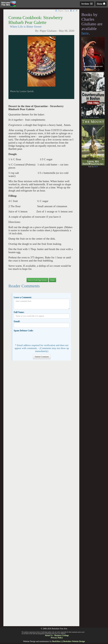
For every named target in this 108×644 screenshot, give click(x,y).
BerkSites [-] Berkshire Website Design (68, 641)
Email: (17, 321)
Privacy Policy (57, 638)
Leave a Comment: (23, 297)
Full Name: (19, 312)
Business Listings (62, 635)
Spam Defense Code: (23, 331)
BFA (96, 167)
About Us (49, 635)
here (85, 33)
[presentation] (35, 338)
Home (101, 4)
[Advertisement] (41, 495)
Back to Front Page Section (37, 280)
